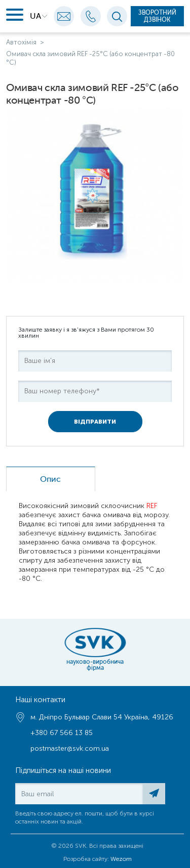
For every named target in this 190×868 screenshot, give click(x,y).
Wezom (121, 859)
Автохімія (21, 42)
